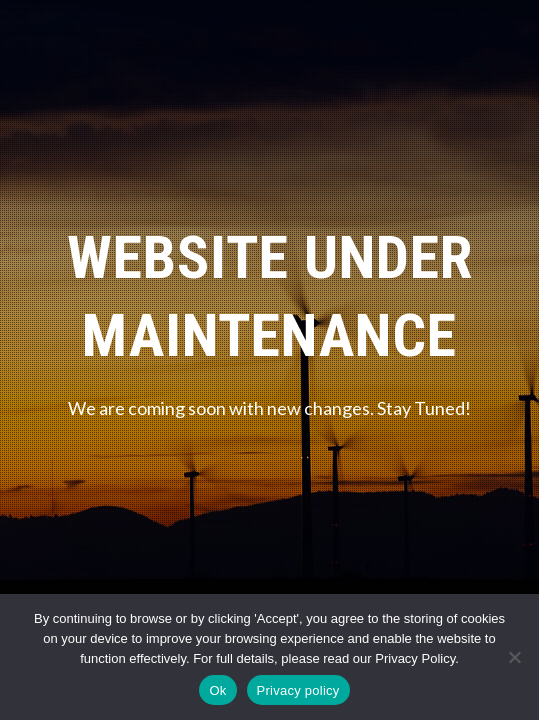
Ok (217, 690)
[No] (514, 657)
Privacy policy (298, 690)
